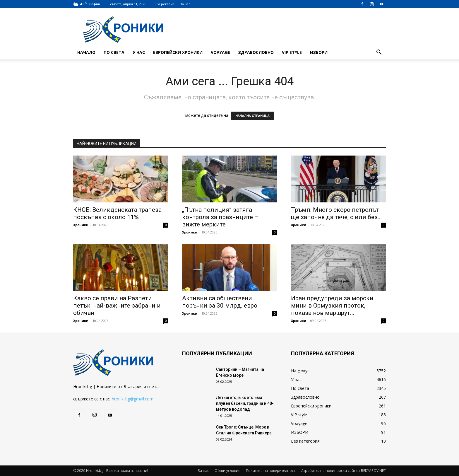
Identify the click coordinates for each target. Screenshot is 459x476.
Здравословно (256, 52)
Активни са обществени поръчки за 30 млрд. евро (220, 302)
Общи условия (227, 471)
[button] (379, 53)
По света (114, 52)
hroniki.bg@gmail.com (133, 399)
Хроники (81, 225)
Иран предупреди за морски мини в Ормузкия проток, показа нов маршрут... (332, 306)
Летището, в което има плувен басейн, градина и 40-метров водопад (245, 403)
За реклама (165, 4)
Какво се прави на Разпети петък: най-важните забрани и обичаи (117, 306)
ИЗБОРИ (319, 52)
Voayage (220, 52)
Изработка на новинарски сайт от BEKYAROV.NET (343, 471)
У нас (139, 52)
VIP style (292, 52)
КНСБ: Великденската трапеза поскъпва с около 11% (117, 213)
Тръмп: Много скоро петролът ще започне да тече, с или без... (336, 213)
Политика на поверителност (270, 471)
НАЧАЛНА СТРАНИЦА (252, 116)
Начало (86, 52)
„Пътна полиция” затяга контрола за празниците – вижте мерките (220, 217)
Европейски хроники (178, 52)
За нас (185, 4)
